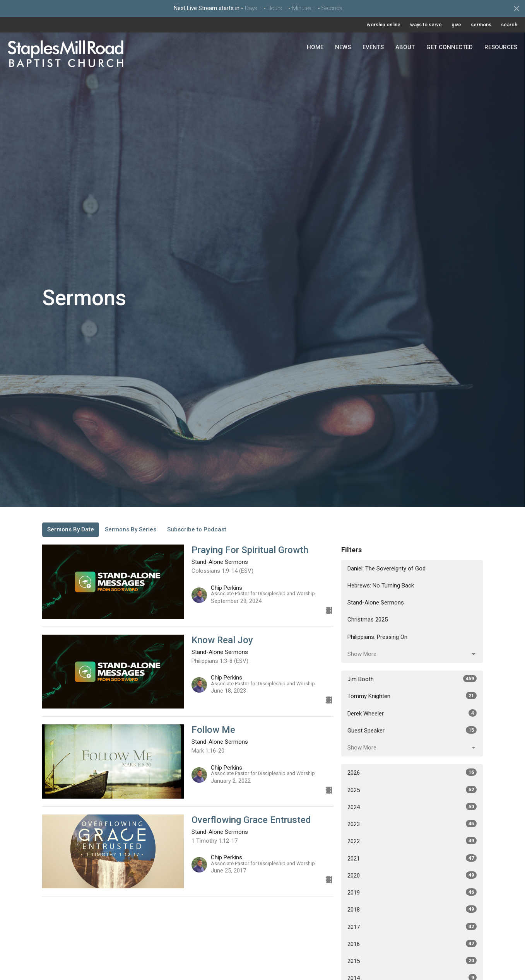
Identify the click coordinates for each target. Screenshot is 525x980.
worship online (384, 25)
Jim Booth (412, 679)
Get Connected (450, 47)
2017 (412, 927)
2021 (412, 858)
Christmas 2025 (368, 620)
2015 (412, 961)
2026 (412, 772)
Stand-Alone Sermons (376, 603)
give (456, 25)
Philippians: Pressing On (377, 637)
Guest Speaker (412, 730)
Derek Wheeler (412, 713)
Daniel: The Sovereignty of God (386, 569)
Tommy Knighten (412, 696)
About (405, 47)
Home (315, 47)
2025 (412, 790)
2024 (412, 807)
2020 (412, 875)
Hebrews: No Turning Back (381, 586)
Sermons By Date (71, 529)
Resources (501, 47)
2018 (412, 909)
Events (373, 47)
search (509, 25)
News (343, 47)
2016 (412, 944)
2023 (412, 824)
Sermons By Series (131, 529)
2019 (412, 892)
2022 (412, 841)
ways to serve (426, 25)
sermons (481, 25)
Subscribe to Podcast (197, 529)
